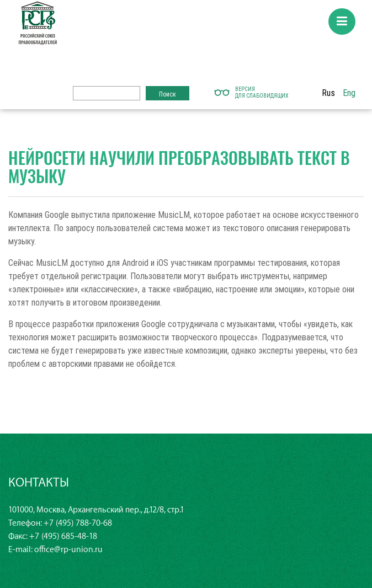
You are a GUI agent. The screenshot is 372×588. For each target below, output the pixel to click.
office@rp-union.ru (68, 550)
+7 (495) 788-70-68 (78, 523)
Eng (349, 93)
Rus (328, 93)
